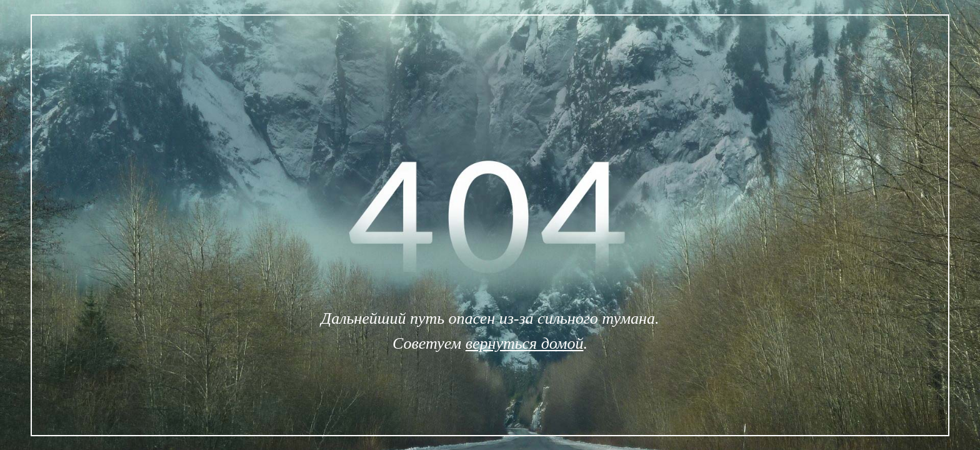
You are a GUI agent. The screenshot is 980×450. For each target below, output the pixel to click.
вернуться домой (525, 343)
